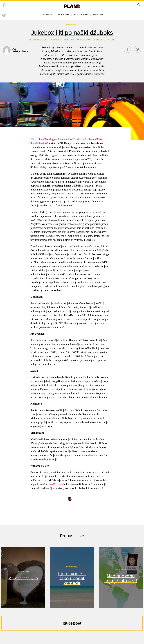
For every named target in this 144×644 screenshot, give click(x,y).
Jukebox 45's (84, 48)
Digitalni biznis (81, 15)
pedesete (100, 48)
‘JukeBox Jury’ (56, 493)
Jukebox (69, 48)
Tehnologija (46, 15)
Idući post (72, 631)
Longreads (98, 15)
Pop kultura (63, 15)
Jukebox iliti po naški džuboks (72, 36)
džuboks (56, 48)
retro (112, 48)
